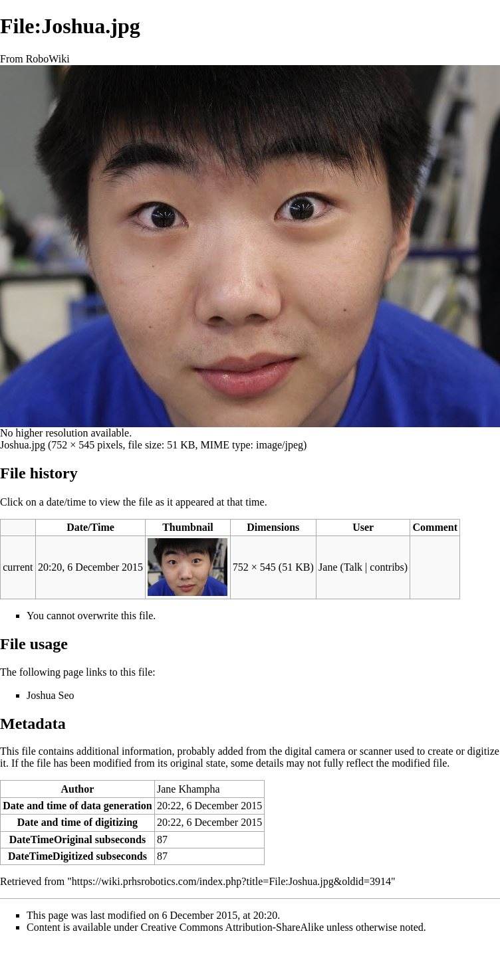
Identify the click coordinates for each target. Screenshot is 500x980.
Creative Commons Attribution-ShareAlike (233, 927)
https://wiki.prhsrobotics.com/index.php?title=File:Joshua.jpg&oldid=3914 (231, 881)
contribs (387, 567)
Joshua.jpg (23, 445)
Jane (328, 567)
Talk (353, 567)
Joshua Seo (51, 695)
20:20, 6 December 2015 (90, 567)
